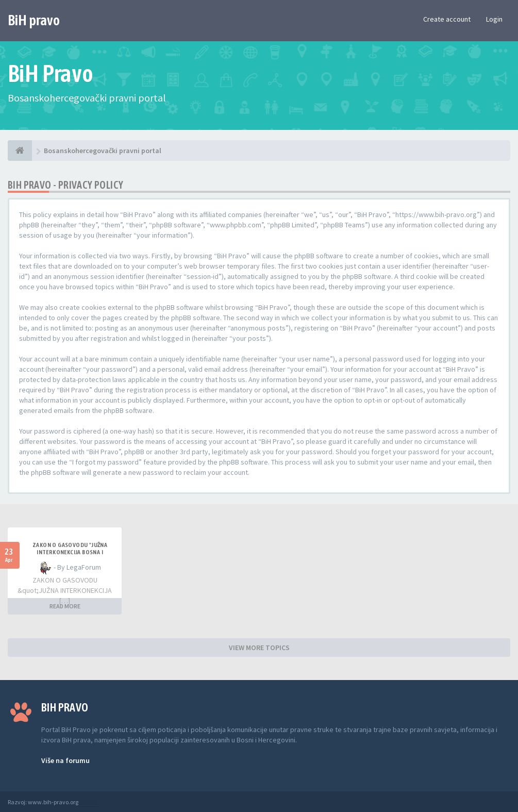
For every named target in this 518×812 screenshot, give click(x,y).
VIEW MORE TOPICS (259, 648)
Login (494, 19)
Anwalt (89, 802)
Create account (447, 19)
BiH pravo (34, 20)
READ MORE (65, 606)
